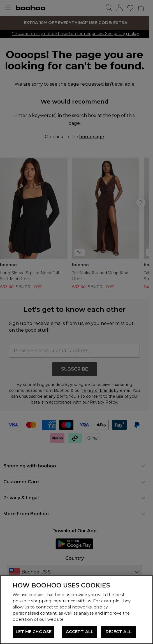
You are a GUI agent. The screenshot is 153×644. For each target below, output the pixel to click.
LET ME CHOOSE (34, 632)
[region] (76, 610)
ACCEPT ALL (80, 632)
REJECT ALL (119, 632)
